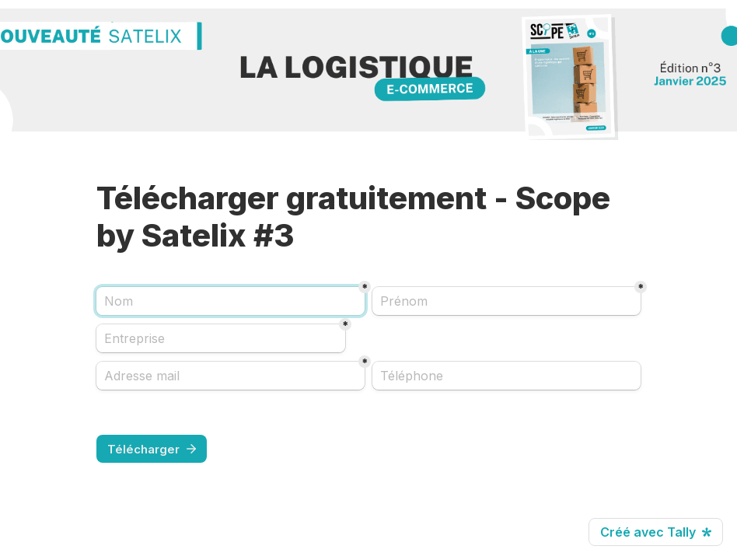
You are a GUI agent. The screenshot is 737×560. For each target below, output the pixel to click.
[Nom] (231, 301)
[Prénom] (506, 301)
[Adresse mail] (231, 376)
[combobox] (506, 376)
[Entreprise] (221, 338)
